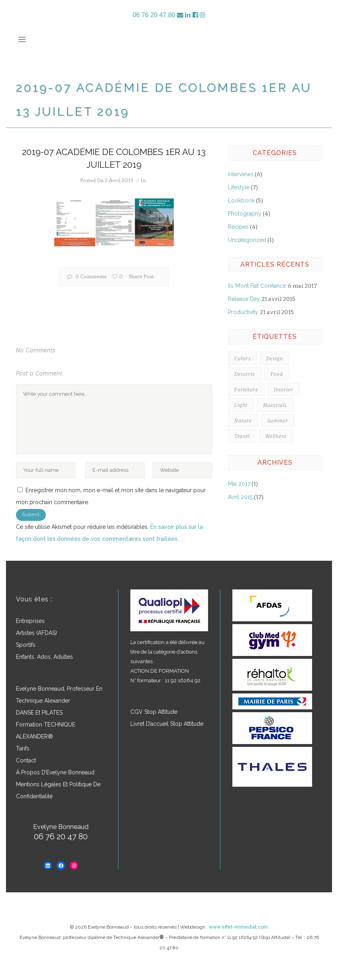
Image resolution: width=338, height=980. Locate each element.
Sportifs (26, 645)
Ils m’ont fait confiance (257, 286)
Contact (26, 760)
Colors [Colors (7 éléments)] (243, 358)
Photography (245, 214)
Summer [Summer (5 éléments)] (278, 421)
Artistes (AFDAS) (36, 633)
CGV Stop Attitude (154, 712)
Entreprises (30, 621)
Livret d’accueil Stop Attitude (167, 724)
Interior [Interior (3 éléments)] (284, 390)
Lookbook (241, 200)
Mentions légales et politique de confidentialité (58, 790)
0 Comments (87, 276)
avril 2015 (240, 497)
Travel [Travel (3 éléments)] (242, 436)
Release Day (244, 299)
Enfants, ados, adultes (44, 657)
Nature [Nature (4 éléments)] (243, 421)
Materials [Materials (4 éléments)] (275, 405)
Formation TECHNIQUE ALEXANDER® (46, 731)
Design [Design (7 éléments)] (275, 358)
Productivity (243, 312)
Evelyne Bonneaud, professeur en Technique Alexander (59, 695)
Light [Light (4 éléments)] (241, 405)
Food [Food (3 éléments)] (277, 374)
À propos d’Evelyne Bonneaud (55, 772)
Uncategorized (247, 240)
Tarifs (23, 748)
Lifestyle (239, 187)
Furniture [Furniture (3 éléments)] (246, 390)
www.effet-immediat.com (238, 927)
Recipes (238, 227)
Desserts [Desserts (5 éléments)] (245, 374)
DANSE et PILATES (39, 713)
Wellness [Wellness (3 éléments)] (276, 436)
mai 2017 (239, 484)
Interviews (241, 174)
